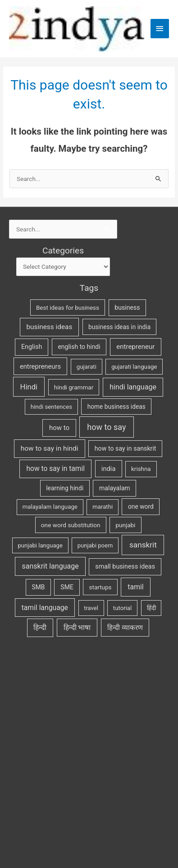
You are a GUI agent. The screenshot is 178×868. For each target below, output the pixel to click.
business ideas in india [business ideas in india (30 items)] (119, 327)
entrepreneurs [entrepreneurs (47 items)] (40, 366)
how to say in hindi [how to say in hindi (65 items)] (50, 448)
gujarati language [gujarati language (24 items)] (134, 367)
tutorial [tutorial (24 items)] (122, 608)
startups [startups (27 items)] (100, 587)
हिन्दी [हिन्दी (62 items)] (40, 628)
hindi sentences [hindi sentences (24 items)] (51, 407)
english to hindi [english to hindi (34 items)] (79, 347)
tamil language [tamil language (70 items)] (45, 608)
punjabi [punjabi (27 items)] (125, 525)
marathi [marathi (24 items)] (103, 507)
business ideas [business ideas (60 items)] (49, 327)
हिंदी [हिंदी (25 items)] (151, 608)
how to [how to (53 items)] (59, 428)
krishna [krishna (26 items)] (141, 469)
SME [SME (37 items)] (67, 587)
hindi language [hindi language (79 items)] (133, 387)
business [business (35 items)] (127, 307)
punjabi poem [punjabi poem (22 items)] (95, 545)
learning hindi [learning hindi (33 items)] (65, 488)
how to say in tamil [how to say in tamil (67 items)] (55, 469)
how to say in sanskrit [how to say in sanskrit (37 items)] (126, 448)
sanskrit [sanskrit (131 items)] (143, 545)
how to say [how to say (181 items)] (106, 427)
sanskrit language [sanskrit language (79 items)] (50, 566)
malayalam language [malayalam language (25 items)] (50, 507)
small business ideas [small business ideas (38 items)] (125, 566)
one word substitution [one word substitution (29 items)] (71, 525)
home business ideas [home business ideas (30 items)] (116, 407)
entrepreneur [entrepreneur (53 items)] (135, 347)
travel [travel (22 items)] (91, 608)
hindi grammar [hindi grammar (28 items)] (74, 387)
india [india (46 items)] (109, 469)
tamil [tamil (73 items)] (135, 587)
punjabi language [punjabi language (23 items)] (40, 545)
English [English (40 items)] (32, 347)
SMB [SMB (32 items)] (39, 587)
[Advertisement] (84, 752)
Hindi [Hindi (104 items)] (29, 387)
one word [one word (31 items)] (141, 506)
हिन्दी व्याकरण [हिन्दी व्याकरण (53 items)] (125, 628)
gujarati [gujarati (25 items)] (87, 367)
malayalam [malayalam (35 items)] (115, 488)
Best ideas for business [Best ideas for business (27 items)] (68, 307)
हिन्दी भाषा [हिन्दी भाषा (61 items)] (77, 628)
